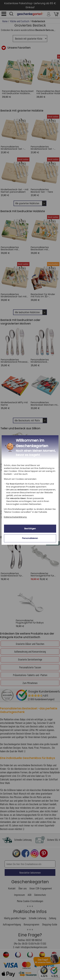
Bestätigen (30, 529)
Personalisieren (30, 538)
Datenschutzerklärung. (15, 517)
